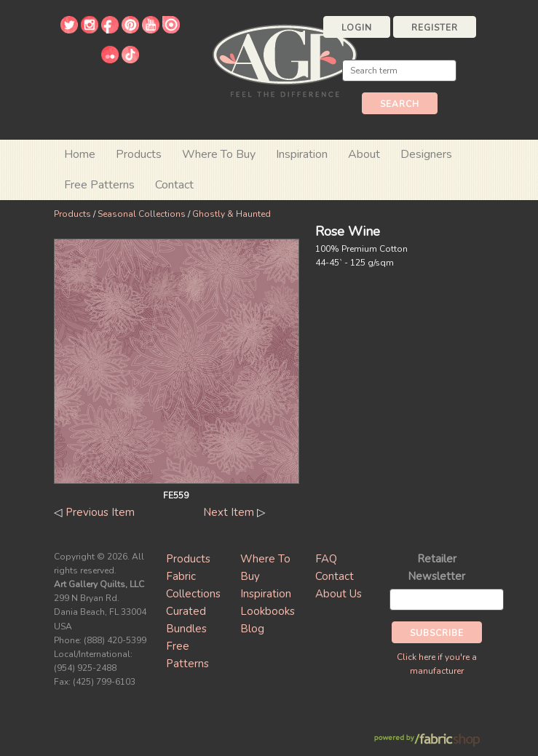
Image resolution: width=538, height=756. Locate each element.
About (364, 154)
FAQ (326, 559)
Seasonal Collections (142, 214)
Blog (252, 629)
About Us (339, 594)
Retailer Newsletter (436, 568)
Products (72, 214)
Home (80, 154)
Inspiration (302, 154)
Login (357, 28)
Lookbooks (268, 611)
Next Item (229, 512)
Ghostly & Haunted (232, 214)
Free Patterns (99, 185)
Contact (174, 185)
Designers (426, 154)
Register (435, 28)
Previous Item (100, 512)
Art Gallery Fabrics (285, 59)
